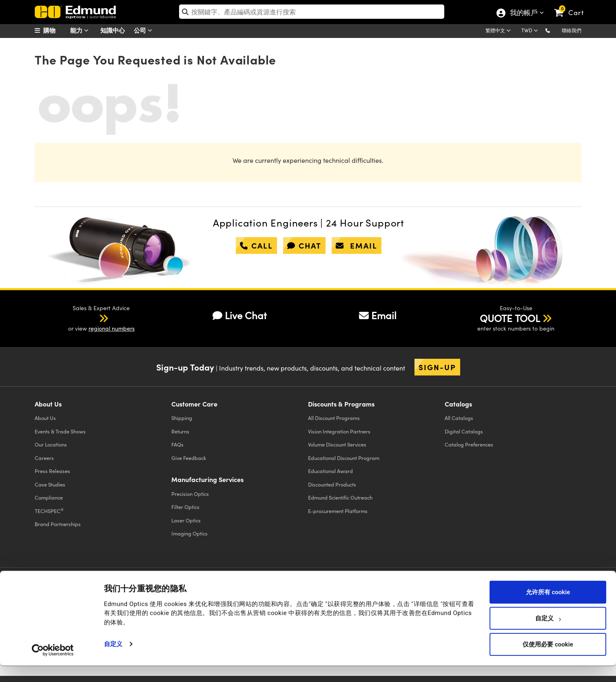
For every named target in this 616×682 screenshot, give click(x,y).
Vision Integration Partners (339, 431)
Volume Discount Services (337, 444)
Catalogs (459, 418)
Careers (44, 458)
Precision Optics (190, 494)
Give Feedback (189, 458)
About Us (45, 418)
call (256, 245)
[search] (312, 12)
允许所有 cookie (548, 608)
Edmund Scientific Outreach (340, 497)
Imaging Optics (189, 533)
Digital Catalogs (464, 431)
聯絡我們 (572, 30)
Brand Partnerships (58, 524)
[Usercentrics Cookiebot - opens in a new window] (53, 666)
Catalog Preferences (469, 444)
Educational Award (330, 471)
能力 (81, 30)
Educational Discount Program (344, 458)
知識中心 (113, 30)
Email (378, 315)
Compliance (49, 497)
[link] (573, 6)
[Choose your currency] (531, 31)
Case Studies (50, 484)
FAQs (177, 444)
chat (304, 245)
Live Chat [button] (240, 315)
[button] (554, 30)
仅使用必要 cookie (548, 660)
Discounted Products (332, 484)
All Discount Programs (334, 418)
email (357, 245)
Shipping (182, 418)
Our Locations (51, 444)
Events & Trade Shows (60, 431)
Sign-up (437, 367)
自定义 (113, 660)
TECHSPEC (49, 511)
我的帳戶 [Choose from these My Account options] (523, 13)
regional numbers (112, 328)
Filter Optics (185, 507)
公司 (145, 30)
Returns (180, 431)
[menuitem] (55, 30)
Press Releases (52, 471)
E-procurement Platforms (338, 511)
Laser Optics (186, 520)
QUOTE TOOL (510, 318)
